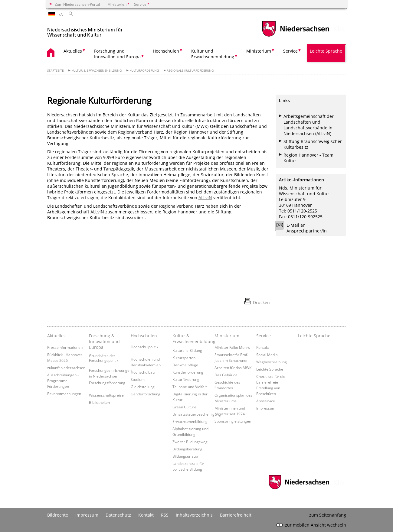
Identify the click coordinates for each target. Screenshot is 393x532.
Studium (138, 379)
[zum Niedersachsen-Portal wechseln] (296, 36)
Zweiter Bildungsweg (190, 442)
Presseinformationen (65, 347)
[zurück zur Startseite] (85, 30)
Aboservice (266, 401)
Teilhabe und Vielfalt (190, 387)
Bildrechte (58, 515)
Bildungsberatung (187, 449)
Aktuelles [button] (73, 51)
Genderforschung (146, 394)
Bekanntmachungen (64, 394)
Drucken (261, 302)
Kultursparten (184, 358)
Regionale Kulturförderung (190, 71)
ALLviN (205, 198)
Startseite (56, 71)
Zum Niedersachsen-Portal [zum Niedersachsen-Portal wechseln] (77, 4)
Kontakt (263, 347)
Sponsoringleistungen (233, 421)
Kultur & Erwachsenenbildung (97, 71)
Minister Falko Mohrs (232, 347)
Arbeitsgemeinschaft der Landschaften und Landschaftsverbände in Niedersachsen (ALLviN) (309, 125)
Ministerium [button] (259, 51)
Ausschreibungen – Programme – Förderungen (63, 381)
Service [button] (290, 51)
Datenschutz (118, 515)
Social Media (267, 355)
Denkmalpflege (185, 365)
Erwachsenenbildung (190, 421)
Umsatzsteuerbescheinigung (197, 414)
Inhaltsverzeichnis (194, 515)
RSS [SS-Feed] (165, 515)
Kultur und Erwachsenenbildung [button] (213, 54)
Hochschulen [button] (166, 51)
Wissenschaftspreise (106, 395)
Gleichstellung (143, 387)
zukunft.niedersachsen (66, 368)
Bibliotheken (99, 402)
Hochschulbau (143, 372)
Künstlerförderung (188, 372)
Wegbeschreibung (272, 362)
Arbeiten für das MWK (233, 368)
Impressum (266, 408)
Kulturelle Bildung (187, 350)
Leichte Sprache (326, 51)
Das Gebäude (226, 375)
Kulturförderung (144, 71)
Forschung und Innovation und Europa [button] (117, 54)
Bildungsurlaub (185, 456)
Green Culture (184, 407)
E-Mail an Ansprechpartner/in (303, 228)
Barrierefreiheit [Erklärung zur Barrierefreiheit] (236, 515)
